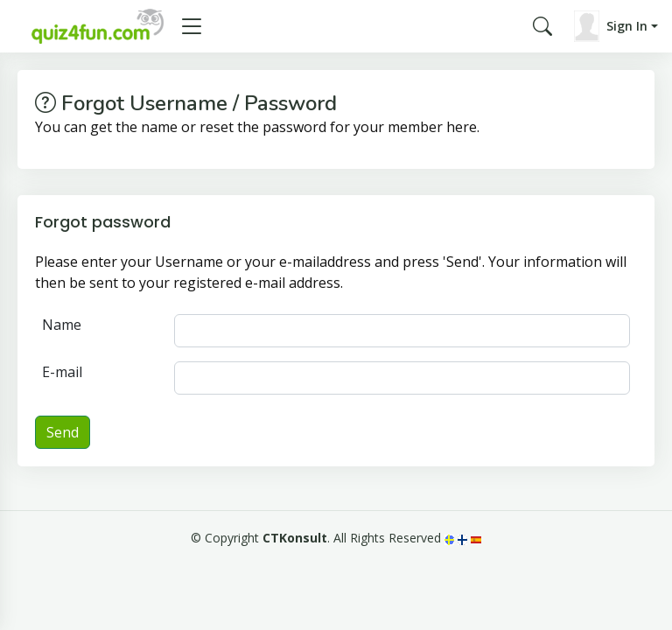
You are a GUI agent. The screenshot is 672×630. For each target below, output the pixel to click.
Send (63, 432)
